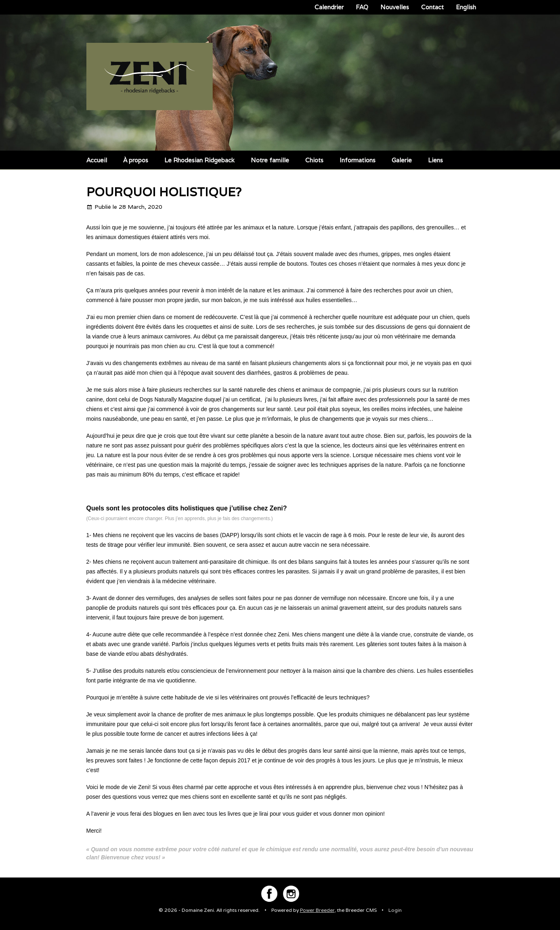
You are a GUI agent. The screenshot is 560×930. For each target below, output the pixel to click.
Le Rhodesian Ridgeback (199, 160)
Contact (432, 7)
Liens (435, 160)
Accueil (97, 160)
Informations (358, 160)
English (466, 7)
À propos (136, 160)
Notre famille (270, 160)
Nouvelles (395, 7)
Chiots (314, 160)
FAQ (362, 7)
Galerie (402, 160)
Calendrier (329, 7)
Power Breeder (317, 910)
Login (395, 910)
